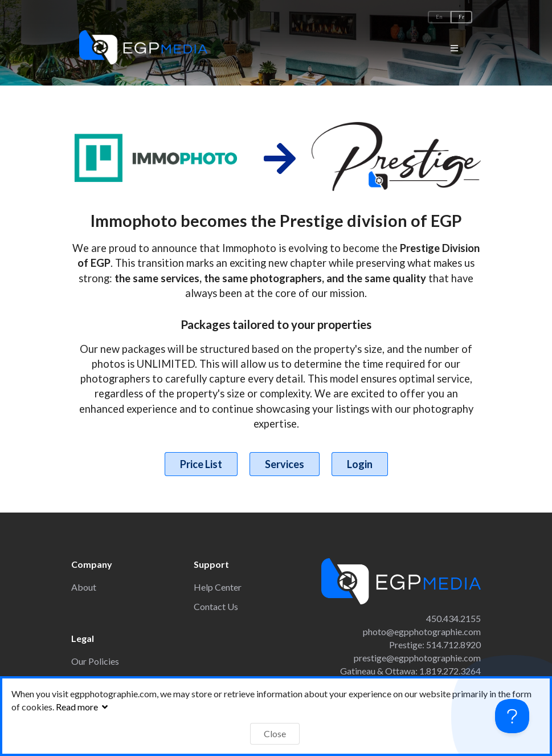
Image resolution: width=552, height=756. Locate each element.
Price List (201, 464)
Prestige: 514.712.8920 (435, 645)
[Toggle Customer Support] (512, 716)
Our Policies (95, 661)
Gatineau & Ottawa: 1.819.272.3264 (410, 671)
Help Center (218, 587)
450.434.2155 (453, 618)
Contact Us (216, 606)
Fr (461, 17)
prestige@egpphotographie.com (417, 658)
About (84, 587)
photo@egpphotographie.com (422, 631)
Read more (83, 707)
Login (360, 464)
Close (275, 733)
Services (285, 464)
